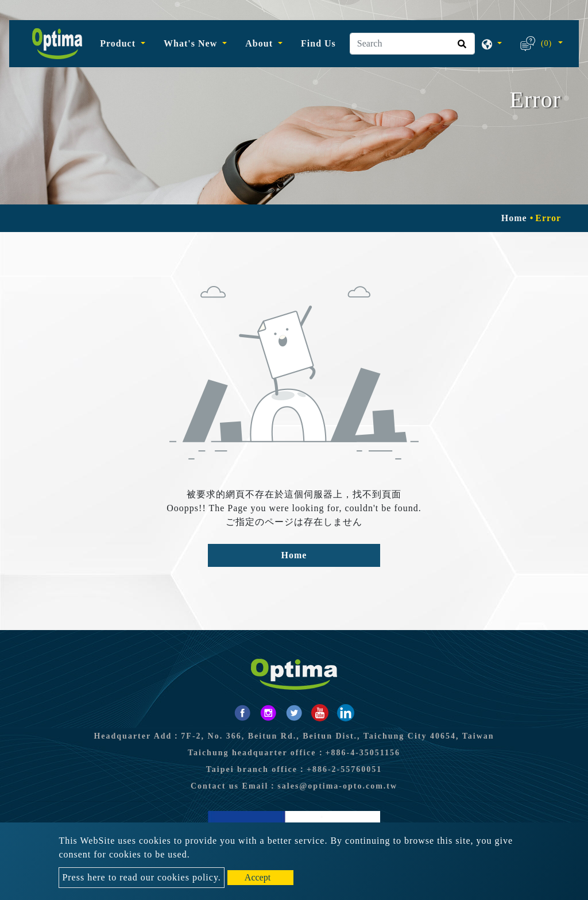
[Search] (412, 44)
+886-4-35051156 (363, 753)
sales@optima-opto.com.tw (337, 786)
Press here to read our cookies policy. (141, 877)
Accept (258, 877)
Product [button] (119, 43)
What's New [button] (192, 43)
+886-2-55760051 (344, 769)
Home (514, 218)
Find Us (318, 43)
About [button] (260, 43)
